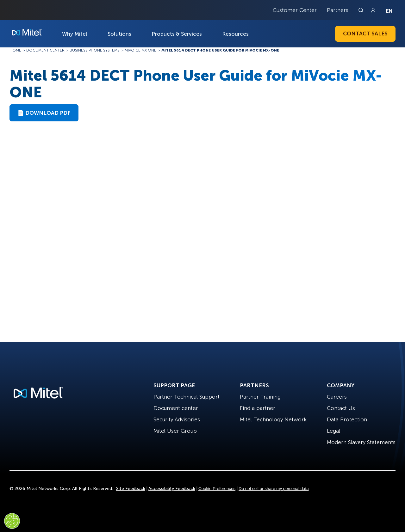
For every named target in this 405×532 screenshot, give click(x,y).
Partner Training (260, 397)
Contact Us (341, 408)
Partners (338, 10)
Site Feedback (131, 489)
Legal (333, 431)
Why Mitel (75, 34)
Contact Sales (365, 34)
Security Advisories (177, 419)
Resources (235, 34)
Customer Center (295, 10)
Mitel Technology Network (273, 419)
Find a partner (258, 408)
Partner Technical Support (187, 397)
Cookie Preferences (217, 489)
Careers (337, 397)
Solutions (119, 34)
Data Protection (347, 419)
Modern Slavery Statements (361, 442)
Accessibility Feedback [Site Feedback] (172, 489)
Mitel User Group (175, 431)
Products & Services (177, 34)
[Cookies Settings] (12, 521)
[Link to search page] (362, 10)
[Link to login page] (373, 10)
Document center (176, 408)
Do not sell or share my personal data (274, 489)
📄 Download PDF (44, 113)
